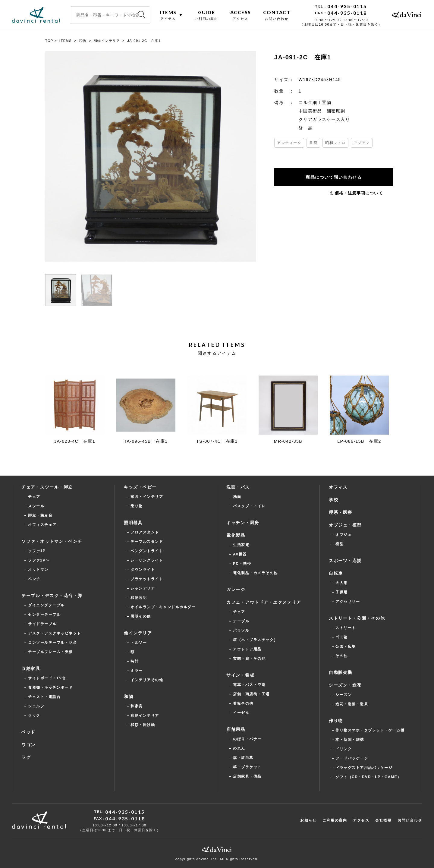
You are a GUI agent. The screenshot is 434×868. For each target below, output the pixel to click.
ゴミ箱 (342, 637)
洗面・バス (238, 487)
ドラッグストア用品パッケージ (364, 768)
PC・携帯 (242, 564)
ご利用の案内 (335, 820)
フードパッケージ (352, 758)
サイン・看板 (240, 675)
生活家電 (241, 545)
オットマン (38, 570)
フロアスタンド (145, 532)
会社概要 (383, 820)
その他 (342, 656)
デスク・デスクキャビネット (55, 633)
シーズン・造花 (345, 685)
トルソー (139, 643)
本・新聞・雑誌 (350, 740)
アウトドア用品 (247, 649)
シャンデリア (143, 588)
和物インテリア (145, 715)
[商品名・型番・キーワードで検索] (110, 15)
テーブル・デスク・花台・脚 (52, 596)
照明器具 (133, 523)
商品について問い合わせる (335, 177)
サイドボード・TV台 (47, 678)
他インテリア (138, 633)
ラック (34, 715)
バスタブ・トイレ (249, 506)
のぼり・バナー (247, 739)
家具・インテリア (147, 497)
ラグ (26, 757)
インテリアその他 (147, 680)
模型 (340, 544)
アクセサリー (348, 602)
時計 (135, 661)
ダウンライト (143, 570)
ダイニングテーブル (46, 605)
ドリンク (344, 749)
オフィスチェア (42, 525)
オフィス (338, 487)
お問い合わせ (410, 820)
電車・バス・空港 (249, 685)
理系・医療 (341, 512)
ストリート (346, 628)
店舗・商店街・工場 (251, 694)
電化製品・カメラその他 (255, 573)
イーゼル (241, 713)
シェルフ (36, 706)
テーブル (241, 621)
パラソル (241, 631)
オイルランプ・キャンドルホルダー (163, 607)
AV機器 (240, 554)
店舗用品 (236, 729)
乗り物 (137, 506)
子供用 (342, 592)
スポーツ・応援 (345, 561)
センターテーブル (44, 615)
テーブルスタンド (147, 542)
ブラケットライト (147, 579)
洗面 (237, 497)
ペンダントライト (147, 551)
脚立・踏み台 (40, 515)
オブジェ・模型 (345, 525)
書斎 (313, 143)
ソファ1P (37, 551)
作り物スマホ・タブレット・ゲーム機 (370, 730)
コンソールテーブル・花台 (52, 643)
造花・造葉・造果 (352, 704)
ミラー (137, 671)
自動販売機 (341, 672)
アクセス (361, 820)
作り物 (336, 721)
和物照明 (139, 598)
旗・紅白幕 (243, 758)
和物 (129, 697)
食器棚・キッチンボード (50, 687)
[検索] (142, 15)
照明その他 (141, 616)
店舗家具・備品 (247, 776)
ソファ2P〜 (39, 560)
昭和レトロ (335, 143)
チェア (34, 497)
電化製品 (236, 535)
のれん (239, 748)
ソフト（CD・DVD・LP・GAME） (368, 777)
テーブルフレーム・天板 (50, 652)
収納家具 (31, 668)
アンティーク (289, 143)
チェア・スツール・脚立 (47, 487)
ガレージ (236, 590)
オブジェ (344, 535)
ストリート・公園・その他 (357, 618)
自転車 (336, 573)
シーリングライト (147, 560)
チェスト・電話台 (44, 697)
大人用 (342, 583)
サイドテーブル (42, 624)
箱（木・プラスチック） (255, 640)
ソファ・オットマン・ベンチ (52, 541)
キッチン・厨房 (243, 523)
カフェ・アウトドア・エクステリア (264, 602)
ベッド (28, 732)
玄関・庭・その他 (249, 659)
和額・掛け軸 (143, 725)
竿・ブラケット (247, 767)
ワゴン (28, 745)
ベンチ (34, 579)
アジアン (362, 143)
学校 (333, 500)
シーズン (344, 695)
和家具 (137, 706)
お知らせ (308, 820)
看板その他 (243, 703)
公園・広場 (346, 646)
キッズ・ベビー (140, 487)
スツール (36, 506)
